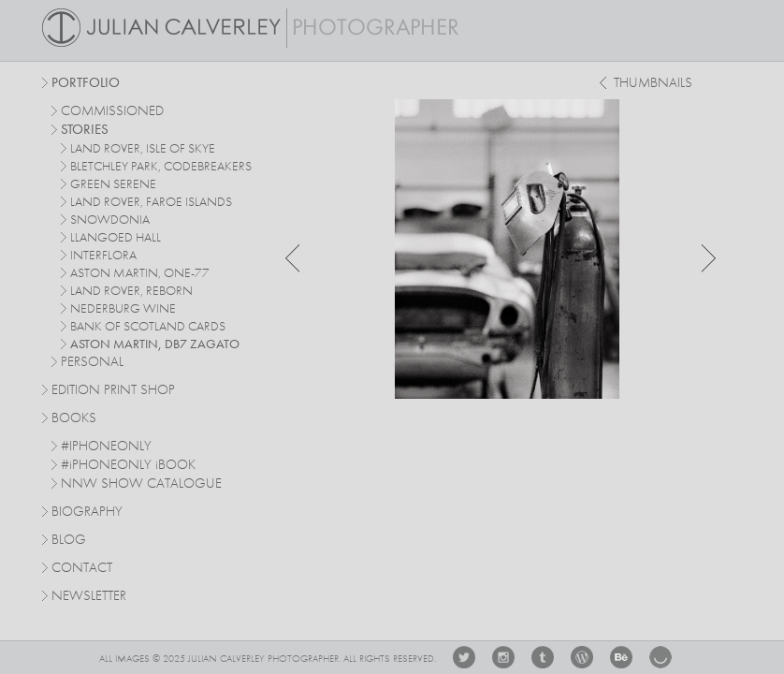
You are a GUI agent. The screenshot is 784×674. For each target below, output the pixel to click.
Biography (87, 511)
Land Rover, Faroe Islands (151, 202)
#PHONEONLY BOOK (128, 466)
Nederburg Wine (123, 309)
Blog (69, 541)
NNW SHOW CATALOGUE (141, 484)
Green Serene (113, 184)
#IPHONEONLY (106, 447)
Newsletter (89, 597)
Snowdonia (110, 220)
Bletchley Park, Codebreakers (161, 167)
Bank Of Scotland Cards (148, 327)
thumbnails (653, 84)
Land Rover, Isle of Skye (143, 149)
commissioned (112, 112)
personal (92, 363)
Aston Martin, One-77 (140, 273)
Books (74, 419)
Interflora (103, 256)
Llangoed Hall (116, 238)
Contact (82, 569)
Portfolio (86, 84)
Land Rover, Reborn (131, 291)
